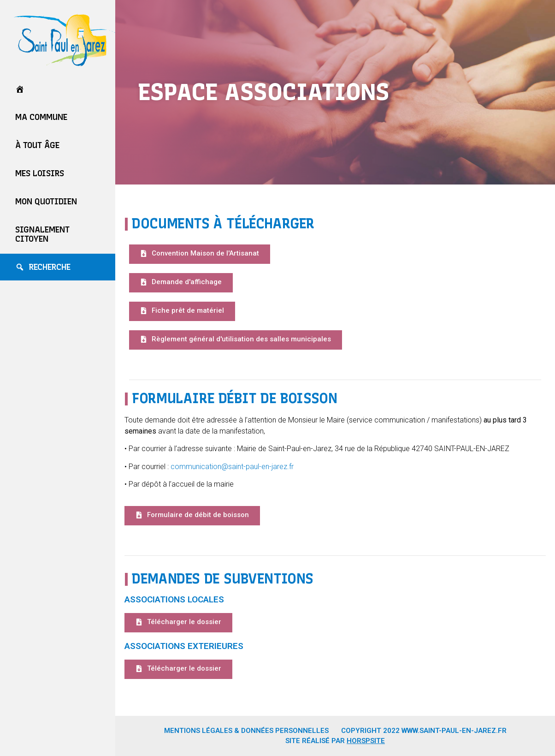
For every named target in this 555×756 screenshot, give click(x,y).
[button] (200, 254)
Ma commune (41, 117)
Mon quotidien (46, 202)
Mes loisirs (40, 173)
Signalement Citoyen (42, 234)
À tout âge (37, 145)
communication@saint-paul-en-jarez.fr (233, 467)
